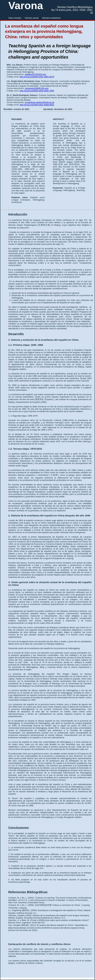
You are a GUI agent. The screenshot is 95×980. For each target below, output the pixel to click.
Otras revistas (15, 18)
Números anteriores (51, 18)
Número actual (32, 18)
